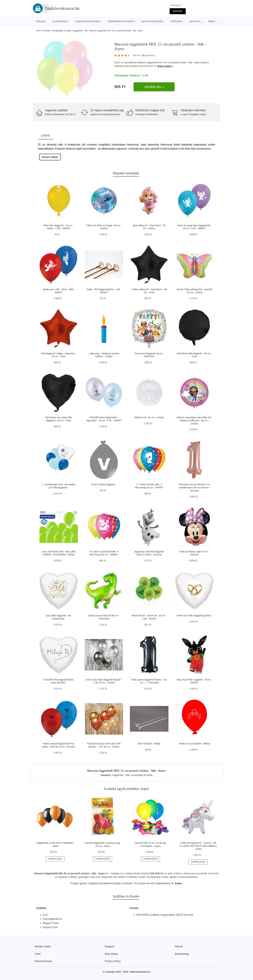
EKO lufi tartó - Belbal (149, 744)
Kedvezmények (43, 961)
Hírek (38, 954)
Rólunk (179, 946)
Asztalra (195, 21)
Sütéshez (176, 21)
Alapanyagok (60, 21)
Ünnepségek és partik (121, 21)
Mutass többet (50, 157)
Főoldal (41, 21)
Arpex (126, 66)
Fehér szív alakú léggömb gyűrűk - (194, 616)
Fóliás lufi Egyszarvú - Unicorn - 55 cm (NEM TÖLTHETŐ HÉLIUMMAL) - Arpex (198, 846)
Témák (211, 21)
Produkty (47, 31)
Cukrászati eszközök (88, 21)
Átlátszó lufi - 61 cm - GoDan (149, 417)
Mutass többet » (165, 66)
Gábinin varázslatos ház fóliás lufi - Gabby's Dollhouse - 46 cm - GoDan (194, 420)
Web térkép (111, 954)
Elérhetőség (182, 954)
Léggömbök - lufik (80, 31)
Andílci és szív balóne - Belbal (194, 744)
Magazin (110, 946)
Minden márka (43, 946)
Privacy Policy (113, 961)
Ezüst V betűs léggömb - (104, 484)
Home (39, 31)
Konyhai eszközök (152, 21)
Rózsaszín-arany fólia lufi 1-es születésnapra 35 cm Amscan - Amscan (194, 487)
